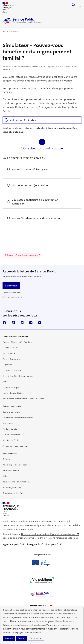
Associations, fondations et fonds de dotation (23, 399)
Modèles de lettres (11, 429)
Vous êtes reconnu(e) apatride (30, 185)
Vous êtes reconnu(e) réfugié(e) (30, 169)
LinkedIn (22, 323)
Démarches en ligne (11, 412)
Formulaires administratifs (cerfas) (18, 418)
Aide (5, 476)
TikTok (13, 323)
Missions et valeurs (11, 470)
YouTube (40, 323)
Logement (7, 365)
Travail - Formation (11, 359)
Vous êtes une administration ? (16, 482)
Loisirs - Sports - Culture (13, 393)
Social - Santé (9, 353)
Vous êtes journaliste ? (13, 487)
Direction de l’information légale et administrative (50, 534)
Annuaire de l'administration (15, 446)
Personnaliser (36, 638)
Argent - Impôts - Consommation (17, 376)
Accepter (9, 638)
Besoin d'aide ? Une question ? (23, 255)
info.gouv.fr (35, 545)
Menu (80, 6)
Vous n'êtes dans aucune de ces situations (37, 218)
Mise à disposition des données (16, 465)
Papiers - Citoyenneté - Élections (17, 342)
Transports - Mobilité (12, 370)
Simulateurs (8, 423)
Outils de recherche (11, 435)
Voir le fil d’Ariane (11, 32)
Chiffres (6, 459)
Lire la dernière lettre (12, 293)
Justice (6, 382)
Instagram (31, 323)
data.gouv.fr (54, 545)
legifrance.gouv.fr (14, 545)
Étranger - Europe (11, 387)
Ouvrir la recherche (73, 5)
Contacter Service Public (14, 493)
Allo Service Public (11, 440)
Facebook (4, 323)
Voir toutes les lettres (12, 297)
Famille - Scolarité (11, 348)
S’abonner (11, 286)
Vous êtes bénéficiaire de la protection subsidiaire (35, 202)
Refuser (22, 638)
